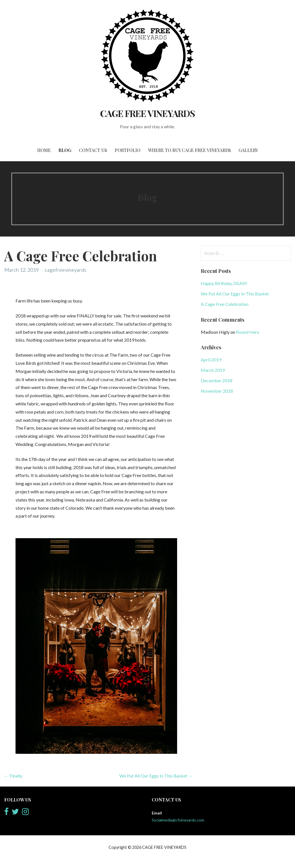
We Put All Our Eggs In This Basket (235, 294)
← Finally (13, 776)
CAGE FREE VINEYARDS (147, 113)
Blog (65, 150)
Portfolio (128, 150)
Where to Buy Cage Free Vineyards (190, 150)
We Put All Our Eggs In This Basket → (156, 776)
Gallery (248, 150)
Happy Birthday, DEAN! (224, 283)
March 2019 (213, 370)
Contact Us (93, 150)
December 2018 (217, 380)
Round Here (248, 332)
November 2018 (217, 391)
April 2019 (211, 360)
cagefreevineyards (65, 270)
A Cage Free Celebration (225, 304)
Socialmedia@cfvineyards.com (178, 820)
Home (44, 150)
